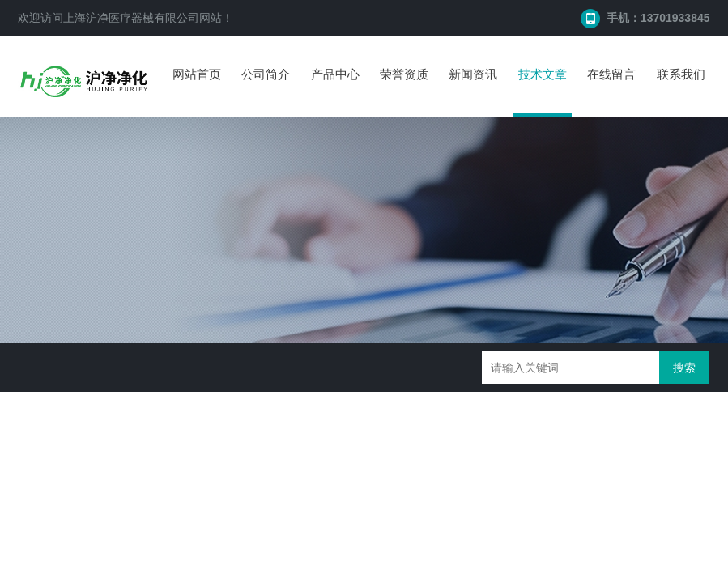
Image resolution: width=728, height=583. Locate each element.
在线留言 (611, 74)
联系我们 (681, 74)
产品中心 (335, 74)
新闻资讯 (473, 74)
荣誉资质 (404, 74)
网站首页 (197, 74)
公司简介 (266, 74)
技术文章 (543, 74)
